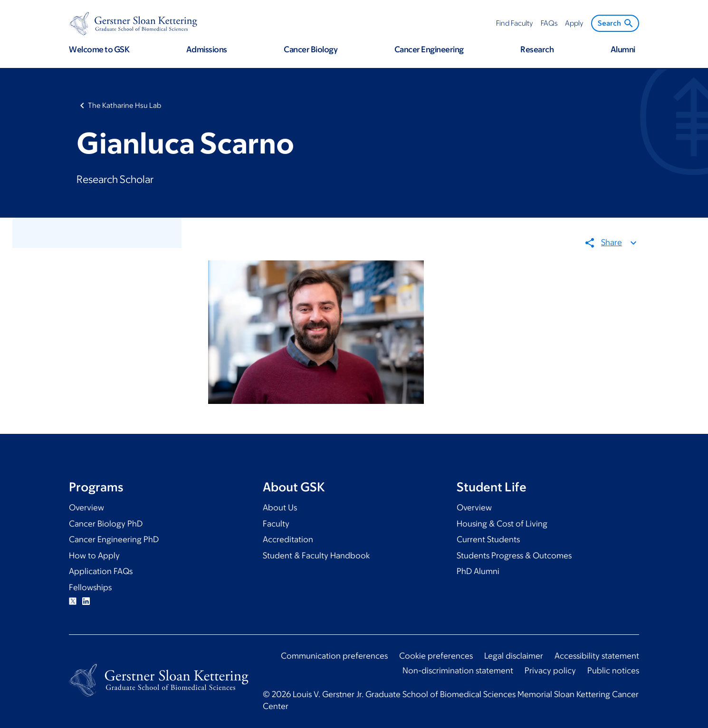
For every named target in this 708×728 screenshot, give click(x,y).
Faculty (276, 524)
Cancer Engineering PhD (114, 539)
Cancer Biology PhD (106, 524)
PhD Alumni (478, 571)
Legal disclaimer (514, 656)
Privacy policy (550, 671)
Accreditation (288, 539)
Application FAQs (101, 571)
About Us (280, 508)
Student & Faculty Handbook (316, 556)
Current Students (488, 539)
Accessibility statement (597, 656)
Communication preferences (334, 656)
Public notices (613, 671)
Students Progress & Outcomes (514, 556)
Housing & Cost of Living (502, 524)
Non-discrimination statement (458, 671)
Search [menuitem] (616, 23)
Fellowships (90, 587)
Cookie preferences (436, 656)
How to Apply (94, 556)
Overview (86, 508)
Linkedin (86, 601)
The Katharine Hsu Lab (124, 105)
